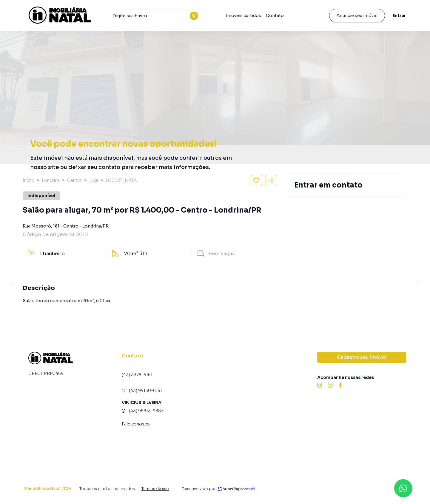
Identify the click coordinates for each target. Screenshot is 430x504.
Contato (275, 16)
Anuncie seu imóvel (357, 16)
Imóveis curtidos (243, 16)
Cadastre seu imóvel (362, 357)
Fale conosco (136, 424)
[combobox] (153, 16)
